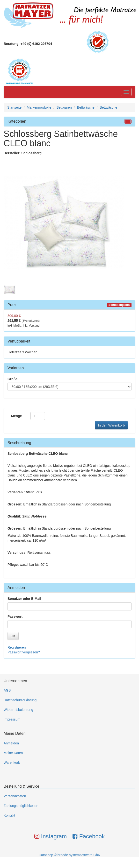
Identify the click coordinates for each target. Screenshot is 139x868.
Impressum (12, 719)
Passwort (15, 616)
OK (13, 636)
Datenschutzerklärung (20, 700)
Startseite (14, 107)
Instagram (51, 836)
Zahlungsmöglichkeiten (21, 806)
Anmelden (11, 743)
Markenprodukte (39, 107)
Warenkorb (12, 763)
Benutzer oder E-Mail (24, 599)
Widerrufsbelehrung (18, 710)
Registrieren (17, 647)
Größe (12, 379)
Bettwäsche (86, 107)
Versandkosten (15, 796)
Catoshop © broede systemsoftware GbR (69, 855)
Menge (16, 416)
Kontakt (9, 815)
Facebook (89, 836)
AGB (7, 690)
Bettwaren (64, 107)
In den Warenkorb (111, 425)
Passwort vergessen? (24, 652)
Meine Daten (13, 753)
